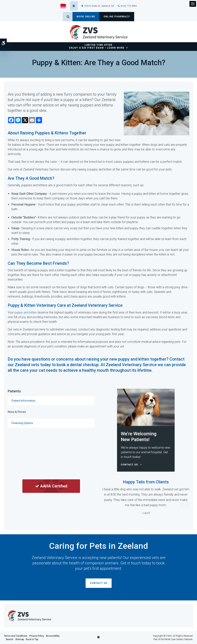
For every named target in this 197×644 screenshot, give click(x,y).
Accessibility (53, 636)
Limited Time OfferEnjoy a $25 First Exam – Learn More (97, 46)
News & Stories (17, 412)
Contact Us (99, 583)
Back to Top (32, 639)
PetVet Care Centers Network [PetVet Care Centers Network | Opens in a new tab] (178, 639)
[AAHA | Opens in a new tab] (65, 6)
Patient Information (24, 401)
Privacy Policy (37, 636)
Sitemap (20, 639)
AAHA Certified (51, 486)
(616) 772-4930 (129, 6)
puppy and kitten (26, 312)
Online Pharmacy (117, 17)
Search (10, 639)
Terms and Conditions (16, 636)
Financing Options (22, 423)
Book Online (86, 17)
